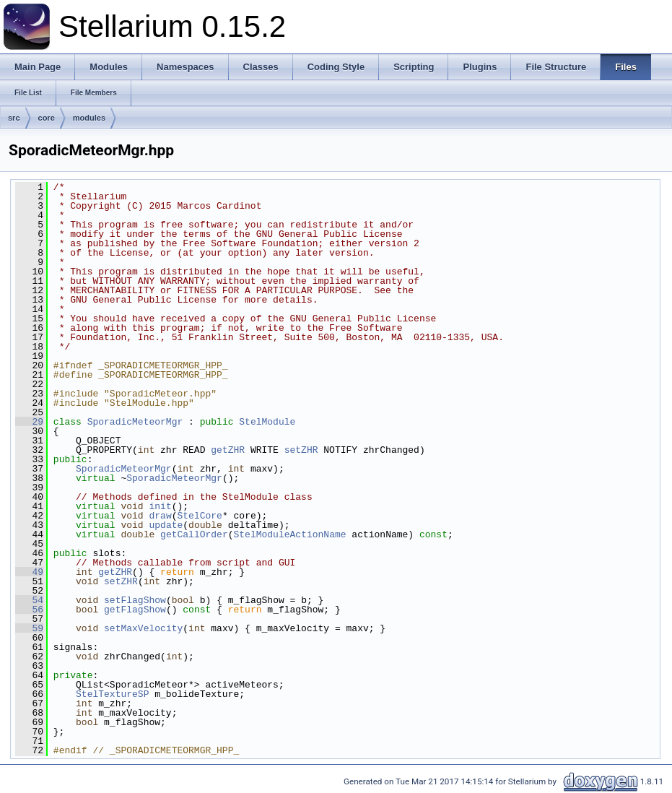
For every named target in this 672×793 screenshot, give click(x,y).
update (166, 525)
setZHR (301, 450)
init (160, 506)
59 (29, 628)
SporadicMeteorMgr (135, 422)
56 (29, 610)
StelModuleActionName (290, 534)
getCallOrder (194, 534)
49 (29, 572)
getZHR (228, 450)
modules (89, 118)
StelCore (199, 516)
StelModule (267, 422)
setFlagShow (135, 600)
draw (160, 516)
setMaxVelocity (143, 628)
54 (29, 600)
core (47, 118)
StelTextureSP (112, 694)
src (14, 118)
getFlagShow (135, 610)
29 (29, 422)
